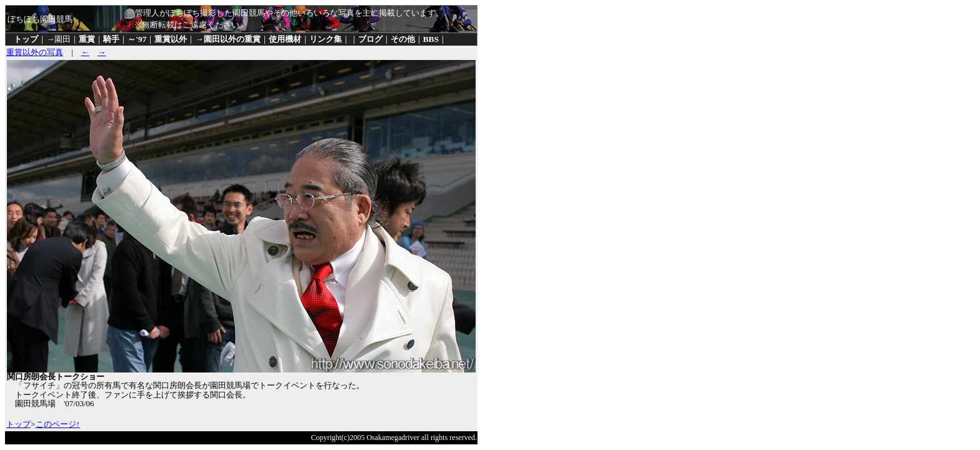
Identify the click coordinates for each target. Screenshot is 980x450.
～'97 (137, 39)
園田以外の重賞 (232, 39)
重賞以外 (171, 39)
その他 (403, 39)
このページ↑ (58, 424)
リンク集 (326, 39)
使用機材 (285, 39)
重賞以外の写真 (35, 52)
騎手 (111, 39)
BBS (431, 39)
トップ (26, 39)
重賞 (87, 39)
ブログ (370, 39)
